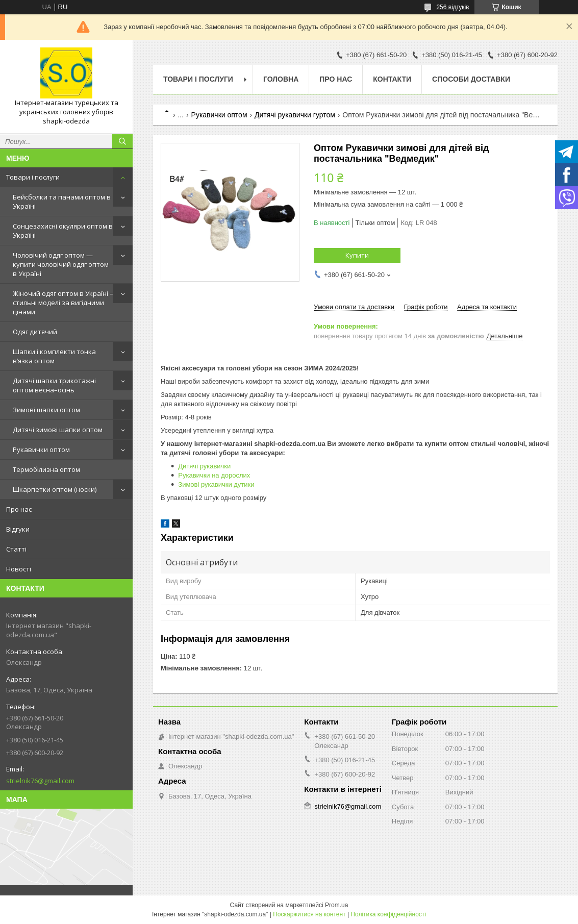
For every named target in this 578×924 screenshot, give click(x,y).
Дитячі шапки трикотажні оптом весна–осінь (54, 385)
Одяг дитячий (35, 332)
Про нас (19, 509)
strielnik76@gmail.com (40, 781)
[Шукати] (122, 141)
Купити (357, 255)
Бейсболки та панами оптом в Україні (62, 202)
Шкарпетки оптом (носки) (55, 489)
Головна (281, 79)
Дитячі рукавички (204, 466)
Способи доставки (471, 79)
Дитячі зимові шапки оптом (58, 430)
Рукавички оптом (41, 449)
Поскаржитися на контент (309, 914)
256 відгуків (453, 7)
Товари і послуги (33, 177)
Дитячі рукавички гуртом (295, 115)
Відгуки (18, 529)
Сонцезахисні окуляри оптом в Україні (63, 231)
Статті (16, 549)
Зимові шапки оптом (46, 410)
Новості (19, 569)
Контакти (392, 79)
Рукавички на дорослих (214, 475)
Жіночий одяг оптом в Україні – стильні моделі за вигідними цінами (63, 303)
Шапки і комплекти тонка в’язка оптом (54, 356)
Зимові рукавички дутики (216, 484)
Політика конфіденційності (388, 914)
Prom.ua (336, 905)
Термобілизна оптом (46, 469)
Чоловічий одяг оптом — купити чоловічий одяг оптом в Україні (61, 264)
